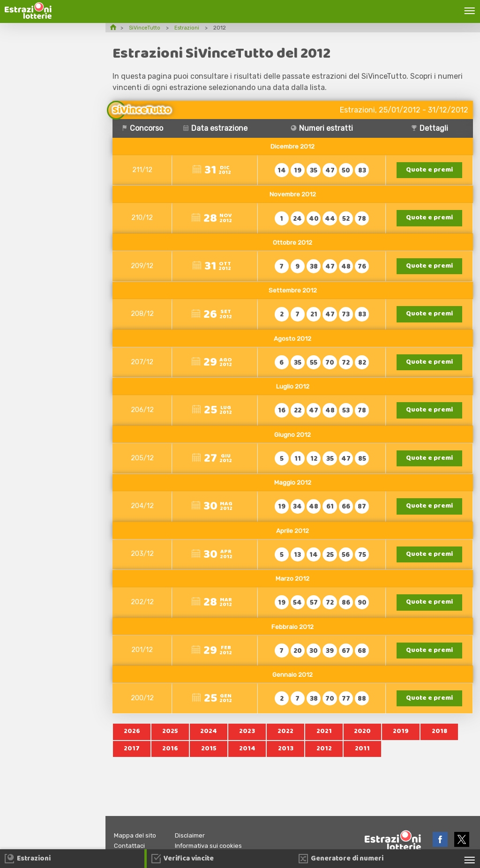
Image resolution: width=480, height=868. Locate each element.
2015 (209, 759)
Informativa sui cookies (215, 846)
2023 (247, 741)
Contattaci (131, 846)
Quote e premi (430, 170)
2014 (247, 759)
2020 (362, 741)
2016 (170, 759)
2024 (209, 741)
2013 (286, 759)
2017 (132, 759)
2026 (132, 741)
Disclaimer (194, 835)
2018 (439, 741)
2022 (286, 741)
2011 (363, 759)
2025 (170, 741)
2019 (401, 741)
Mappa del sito (137, 835)
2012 (324, 759)
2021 (324, 741)
